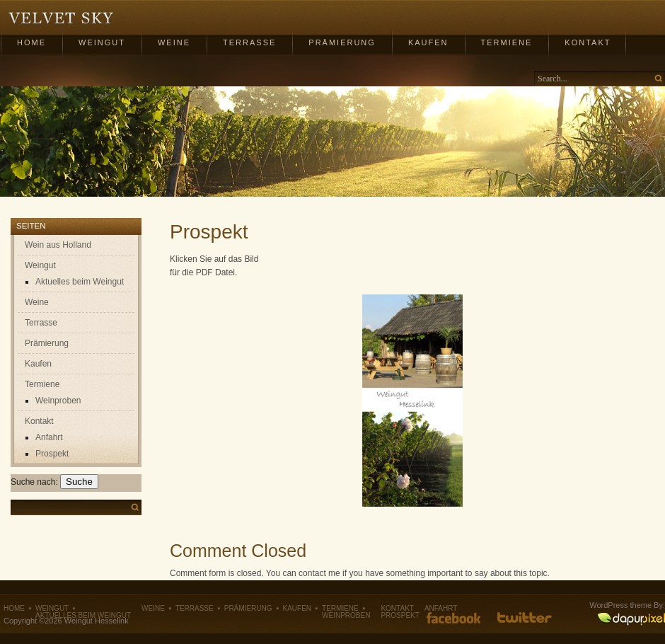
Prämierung (342, 42)
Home (31, 42)
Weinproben (58, 401)
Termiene (507, 42)
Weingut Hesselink (61, 19)
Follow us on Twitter (525, 617)
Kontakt (588, 42)
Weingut (102, 42)
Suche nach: (34, 482)
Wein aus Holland (58, 245)
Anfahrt (49, 437)
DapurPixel (631, 620)
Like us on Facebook (453, 618)
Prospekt (52, 454)
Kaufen (428, 42)
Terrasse (249, 42)
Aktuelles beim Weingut (80, 282)
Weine (174, 42)
